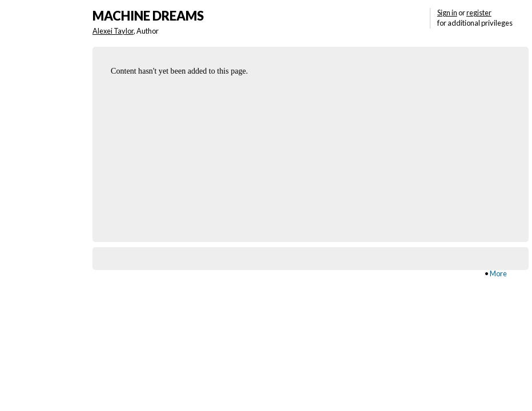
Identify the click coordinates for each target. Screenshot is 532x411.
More (498, 273)
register (479, 13)
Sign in (447, 13)
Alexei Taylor (113, 31)
